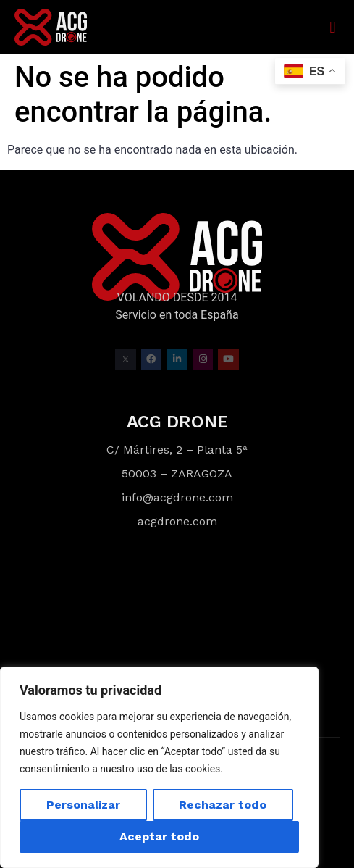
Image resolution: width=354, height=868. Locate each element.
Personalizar (83, 805)
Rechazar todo (223, 805)
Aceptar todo (159, 836)
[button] (333, 27)
